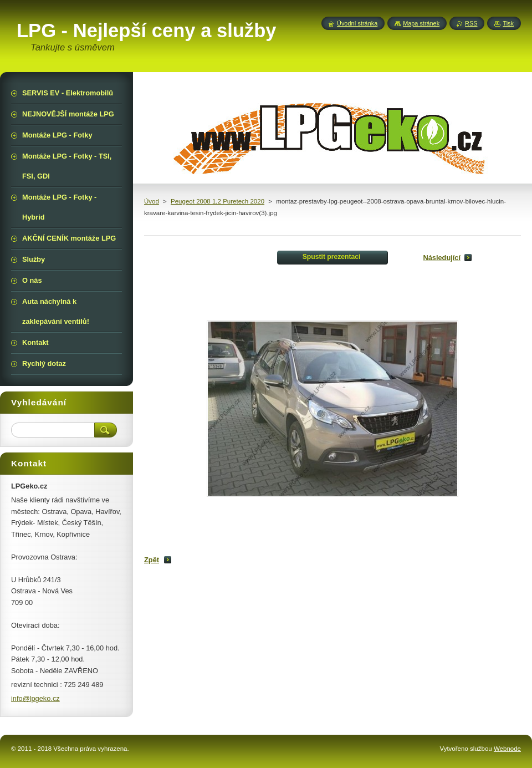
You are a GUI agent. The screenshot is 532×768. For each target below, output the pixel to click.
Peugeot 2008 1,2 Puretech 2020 (218, 201)
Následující (442, 258)
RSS (471, 23)
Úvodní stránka (357, 23)
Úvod (152, 201)
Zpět (152, 560)
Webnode (507, 749)
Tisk (508, 23)
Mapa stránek (421, 23)
